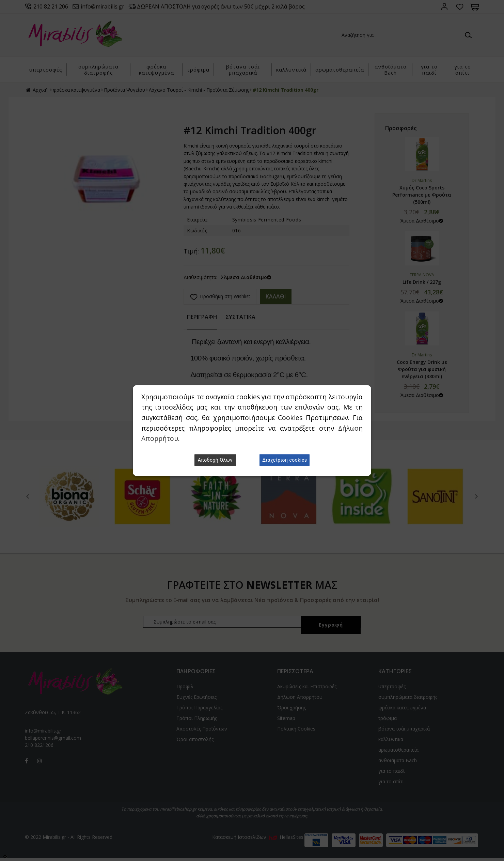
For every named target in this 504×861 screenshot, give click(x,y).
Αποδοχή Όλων (215, 460)
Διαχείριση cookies (285, 460)
